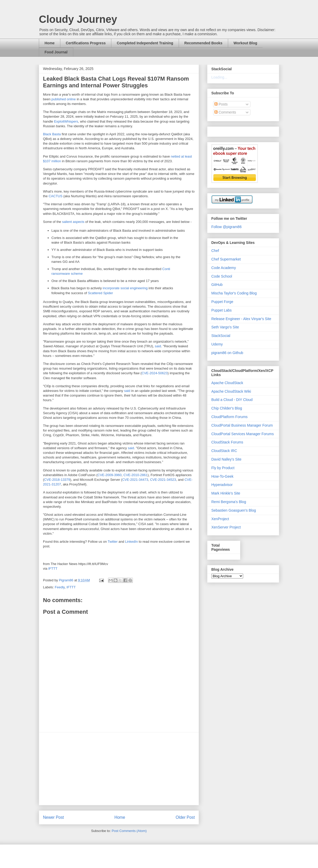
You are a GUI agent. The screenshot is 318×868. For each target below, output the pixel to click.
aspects (79, 222)
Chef (215, 251)
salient (67, 222)
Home (50, 43)
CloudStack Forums (227, 442)
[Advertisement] (119, 769)
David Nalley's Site (226, 459)
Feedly (60, 587)
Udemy (217, 344)
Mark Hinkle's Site (226, 493)
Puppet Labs (222, 310)
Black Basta (52, 134)
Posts (221, 104)
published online (64, 99)
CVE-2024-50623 (155, 373)
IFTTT (53, 569)
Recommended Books (203, 43)
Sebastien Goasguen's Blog (234, 510)
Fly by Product (223, 468)
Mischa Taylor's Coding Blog (234, 293)
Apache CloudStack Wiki (231, 391)
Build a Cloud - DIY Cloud (232, 400)
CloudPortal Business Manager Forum (242, 425)
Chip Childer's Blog (227, 408)
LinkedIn (131, 542)
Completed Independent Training (145, 43)
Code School (222, 276)
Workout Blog (245, 43)
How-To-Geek (222, 476)
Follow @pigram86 (226, 227)
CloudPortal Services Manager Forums (243, 434)
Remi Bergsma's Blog (229, 502)
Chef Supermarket (226, 259)
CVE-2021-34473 (135, 480)
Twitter (113, 542)
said (158, 346)
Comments (225, 112)
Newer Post (53, 817)
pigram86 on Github (227, 353)
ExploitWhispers (66, 121)
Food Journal (56, 52)
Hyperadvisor (222, 485)
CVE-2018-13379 (57, 480)
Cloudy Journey (78, 19)
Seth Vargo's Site (225, 327)
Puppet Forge (222, 302)
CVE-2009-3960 (109, 475)
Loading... (219, 77)
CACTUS (56, 196)
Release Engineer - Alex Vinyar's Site (241, 319)
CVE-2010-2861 (136, 475)
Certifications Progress (86, 43)
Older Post (185, 817)
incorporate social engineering (125, 288)
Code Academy (224, 268)
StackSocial (221, 336)
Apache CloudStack (227, 383)
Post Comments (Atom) (129, 831)
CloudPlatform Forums (229, 417)
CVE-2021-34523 (163, 480)
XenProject (220, 519)
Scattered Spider (100, 293)
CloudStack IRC (224, 451)
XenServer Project (226, 527)
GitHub (217, 285)
